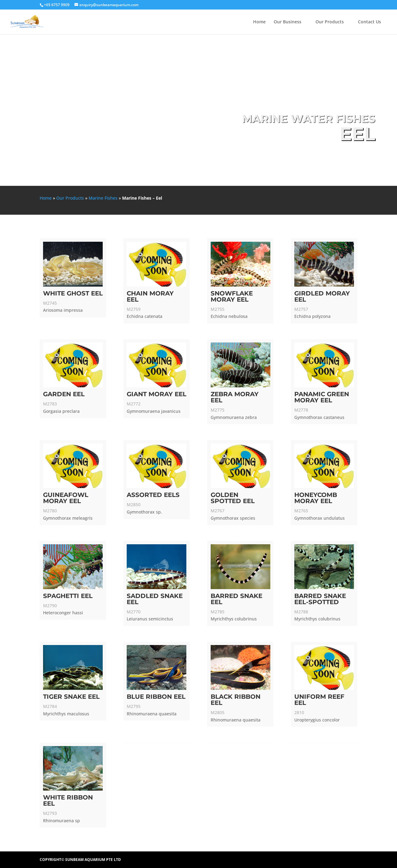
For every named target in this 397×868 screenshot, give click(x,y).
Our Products (330, 22)
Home (259, 22)
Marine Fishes (103, 198)
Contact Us (369, 22)
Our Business (288, 22)
